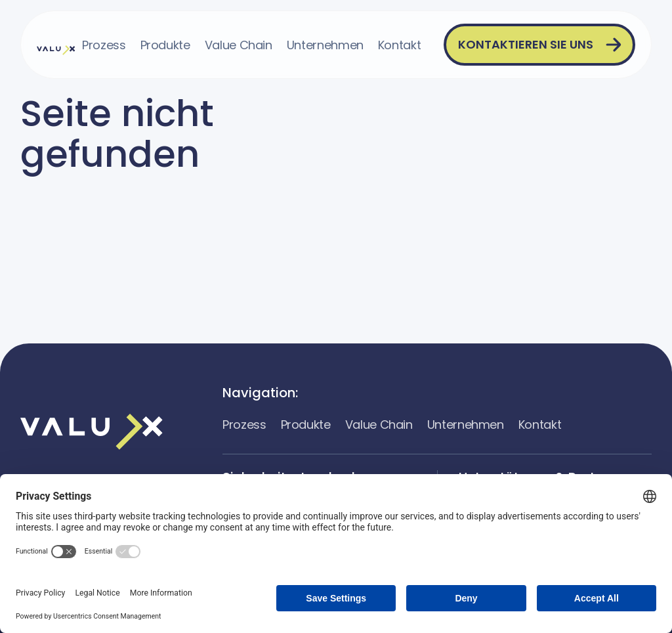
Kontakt (399, 45)
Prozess (104, 45)
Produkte (165, 45)
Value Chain (239, 45)
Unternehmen (325, 45)
